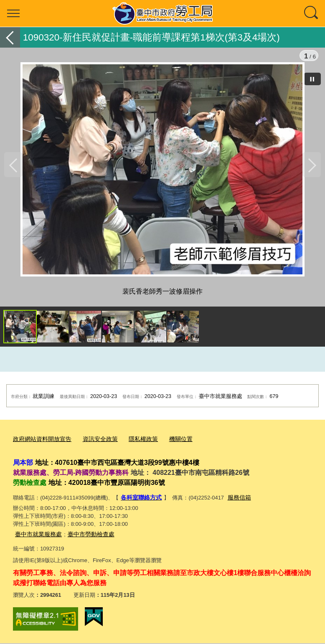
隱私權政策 (136, 443)
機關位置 (171, 443)
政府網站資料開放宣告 (40, 443)
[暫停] (312, 79)
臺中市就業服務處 (37, 536)
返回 (10, 37)
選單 (13, 13)
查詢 (312, 13)
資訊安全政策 (95, 443)
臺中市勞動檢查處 (86, 536)
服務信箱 (236, 500)
